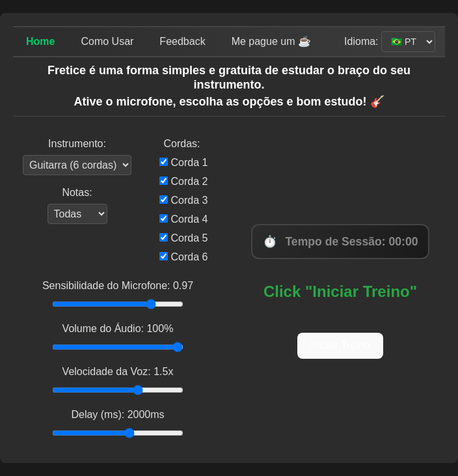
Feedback (182, 41)
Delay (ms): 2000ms (117, 414)
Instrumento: (77, 144)
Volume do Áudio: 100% (118, 329)
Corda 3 (184, 200)
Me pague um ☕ (271, 41)
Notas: (77, 192)
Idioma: (363, 41)
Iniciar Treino (340, 345)
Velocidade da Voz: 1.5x (118, 371)
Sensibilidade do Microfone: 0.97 (118, 286)
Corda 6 (184, 257)
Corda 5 (184, 238)
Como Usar (107, 41)
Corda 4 (184, 219)
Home (40, 41)
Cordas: (182, 144)
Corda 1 (184, 162)
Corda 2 (184, 181)
